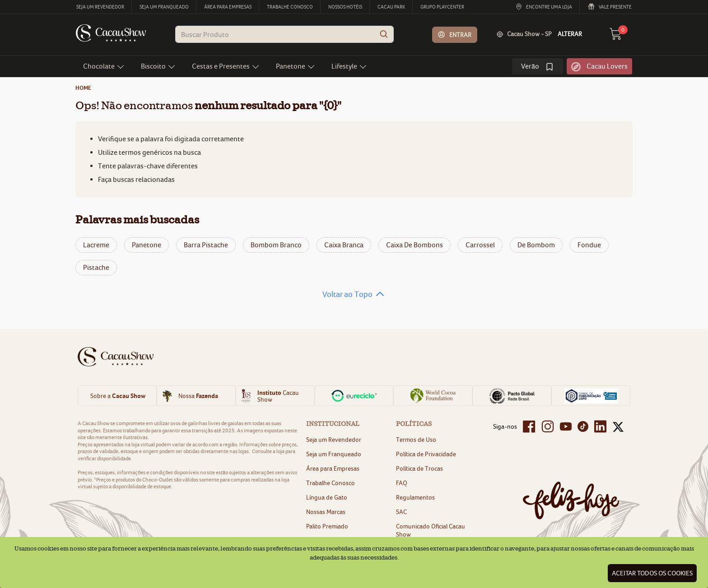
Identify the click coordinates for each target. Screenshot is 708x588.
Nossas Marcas (326, 512)
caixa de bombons (415, 245)
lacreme (96, 245)
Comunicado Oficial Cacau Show (431, 530)
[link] (538, 66)
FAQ (402, 483)
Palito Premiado (327, 526)
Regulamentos (415, 497)
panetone (147, 245)
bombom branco (276, 245)
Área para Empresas (333, 468)
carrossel (480, 245)
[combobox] (284, 34)
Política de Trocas (419, 468)
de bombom (536, 245)
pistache (96, 267)
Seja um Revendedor (334, 440)
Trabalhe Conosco (331, 483)
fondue (589, 245)
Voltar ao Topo (347, 294)
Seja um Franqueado (334, 454)
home (83, 88)
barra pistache (206, 245)
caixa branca (344, 245)
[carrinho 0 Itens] (621, 37)
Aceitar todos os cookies (652, 573)
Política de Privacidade (426, 454)
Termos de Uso (416, 440)
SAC (401, 512)
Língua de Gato (327, 497)
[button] (455, 35)
